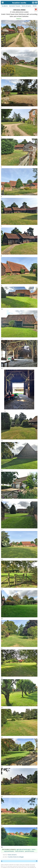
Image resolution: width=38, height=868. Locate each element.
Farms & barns (12, 855)
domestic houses (15, 6)
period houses (30, 851)
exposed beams (9, 851)
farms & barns (26, 6)
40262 (35, 6)
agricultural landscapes (23, 849)
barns (34, 849)
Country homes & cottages (16, 857)
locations (5, 6)
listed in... (19, 19)
